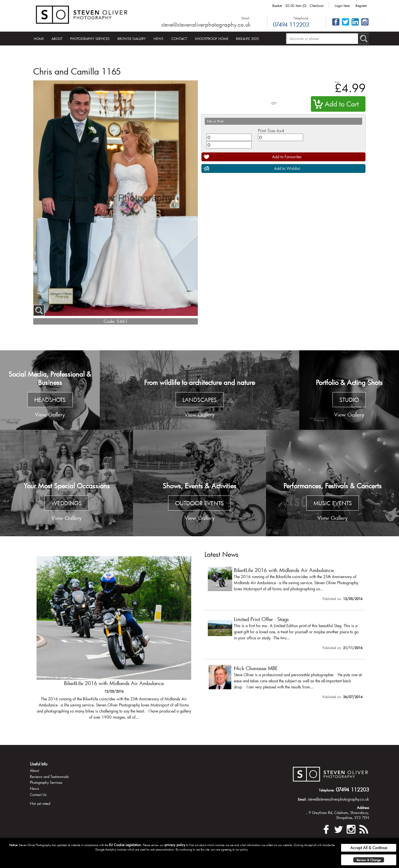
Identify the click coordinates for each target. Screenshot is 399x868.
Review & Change (369, 860)
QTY (274, 104)
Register (361, 6)
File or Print (215, 121)
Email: (246, 18)
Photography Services (90, 39)
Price (337, 82)
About (57, 39)
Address (363, 808)
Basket (277, 6)
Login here (342, 6)
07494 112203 (291, 24)
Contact (179, 39)
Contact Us (38, 795)
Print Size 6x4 (271, 130)
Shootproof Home (212, 39)
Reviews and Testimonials (49, 777)
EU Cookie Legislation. (125, 845)
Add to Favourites (287, 157)
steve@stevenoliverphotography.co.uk (206, 24)
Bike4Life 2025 (247, 39)
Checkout (317, 6)
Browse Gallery (132, 39)
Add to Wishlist (287, 168)
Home (39, 39)
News (158, 39)
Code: (109, 321)
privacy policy (175, 845)
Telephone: (301, 18)
